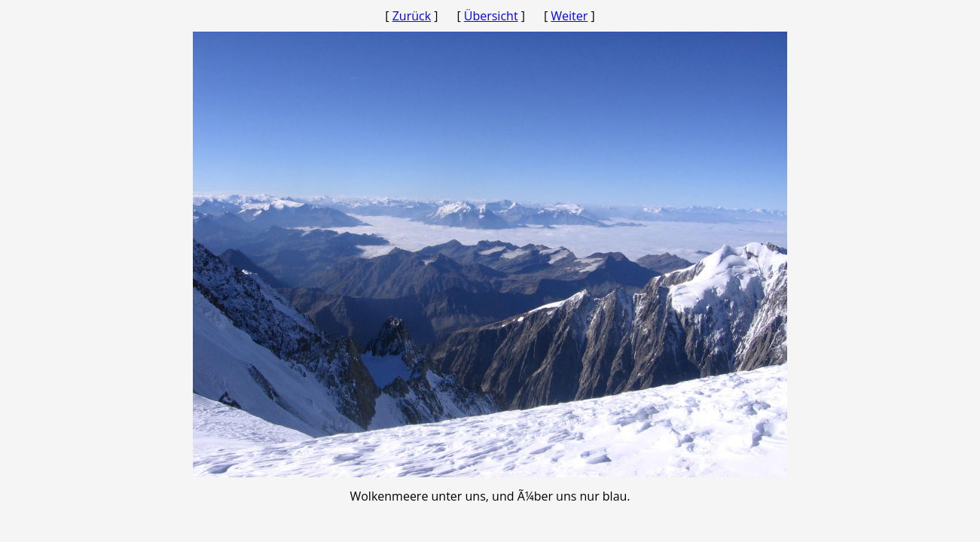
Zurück (412, 16)
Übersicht (491, 16)
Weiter (569, 16)
